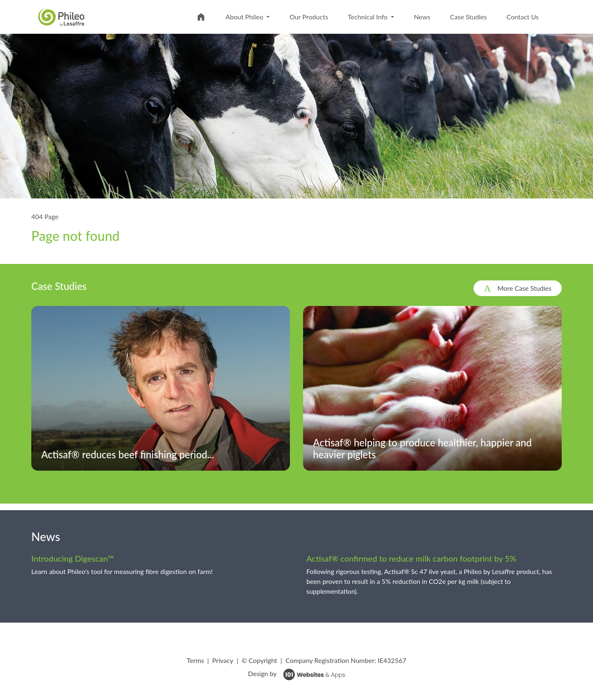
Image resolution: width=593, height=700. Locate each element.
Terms (195, 660)
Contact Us (523, 17)
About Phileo (245, 17)
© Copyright (259, 660)
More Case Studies (524, 288)
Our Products (309, 17)
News (422, 17)
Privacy (223, 660)
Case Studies (468, 17)
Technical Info (369, 17)
